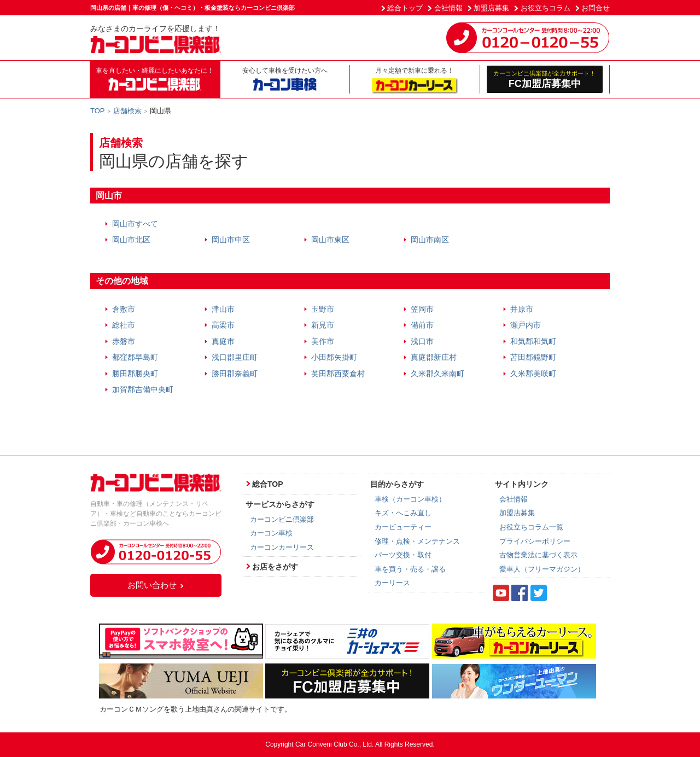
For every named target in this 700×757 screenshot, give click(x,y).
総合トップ (405, 8)
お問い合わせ (156, 585)
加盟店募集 (491, 8)
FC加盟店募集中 (545, 79)
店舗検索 (127, 111)
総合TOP (268, 484)
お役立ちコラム (546, 8)
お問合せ (596, 8)
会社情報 (448, 8)
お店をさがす (275, 567)
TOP (98, 111)
